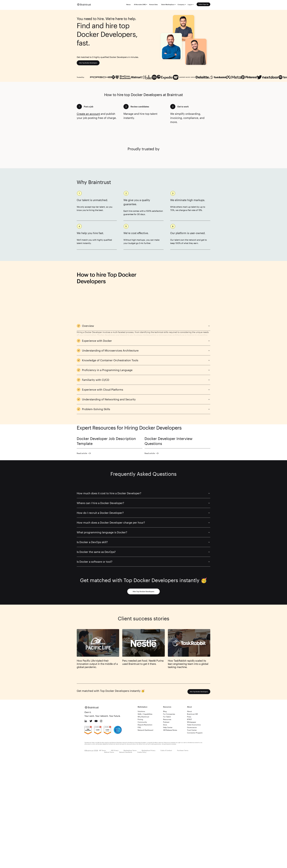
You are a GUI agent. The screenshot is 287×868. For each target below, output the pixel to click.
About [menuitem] (189, 689)
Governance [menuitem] (192, 705)
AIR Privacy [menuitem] (115, 728)
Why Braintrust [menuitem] (143, 694)
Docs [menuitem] (165, 702)
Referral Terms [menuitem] (109, 730)
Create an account (88, 114)
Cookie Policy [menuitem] (142, 730)
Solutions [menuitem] (141, 689)
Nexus (128, 4)
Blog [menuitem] (165, 689)
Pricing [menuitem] (140, 697)
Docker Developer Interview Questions (169, 418)
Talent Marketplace (168, 4)
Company (181, 4)
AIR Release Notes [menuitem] (170, 707)
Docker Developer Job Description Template (106, 418)
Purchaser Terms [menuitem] (183, 728)
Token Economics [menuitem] (194, 702)
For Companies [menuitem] (169, 691)
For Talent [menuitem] (167, 694)
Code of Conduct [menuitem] (166, 728)
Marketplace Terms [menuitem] (130, 728)
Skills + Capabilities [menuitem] (145, 691)
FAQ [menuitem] (139, 705)
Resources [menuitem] (167, 697)
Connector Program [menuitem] (195, 710)
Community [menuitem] (142, 699)
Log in (190, 4)
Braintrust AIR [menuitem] (192, 691)
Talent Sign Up (203, 4)
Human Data (153, 4)
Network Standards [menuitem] (126, 730)
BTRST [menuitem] (190, 697)
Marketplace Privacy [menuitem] (148, 728)
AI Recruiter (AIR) (140, 4)
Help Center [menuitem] (168, 705)
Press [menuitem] (189, 694)
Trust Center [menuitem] (192, 707)
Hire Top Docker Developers (90, 63)
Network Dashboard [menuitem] (145, 707)
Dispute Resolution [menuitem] (145, 702)
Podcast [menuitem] (166, 699)
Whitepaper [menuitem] (192, 699)
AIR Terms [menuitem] (102, 728)
